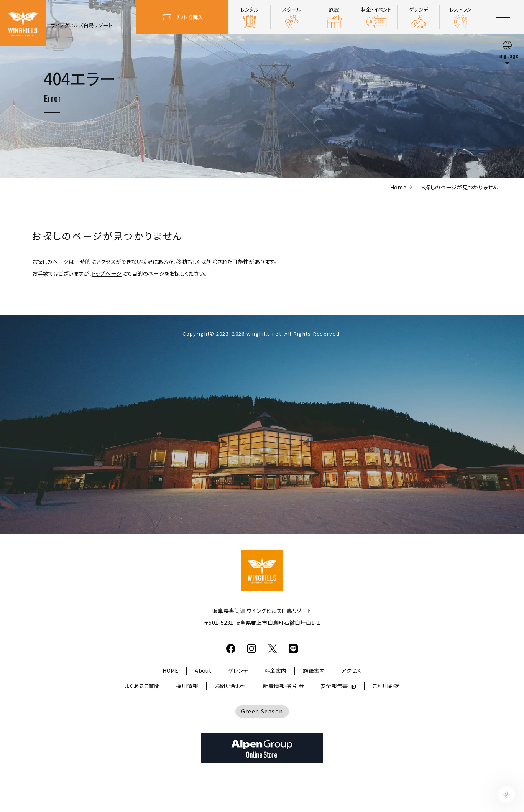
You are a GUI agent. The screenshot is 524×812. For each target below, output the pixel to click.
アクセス (352, 670)
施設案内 (314, 670)
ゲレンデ (238, 670)
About (203, 670)
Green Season (262, 711)
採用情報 (187, 686)
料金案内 (275, 670)
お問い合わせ (231, 686)
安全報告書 (334, 686)
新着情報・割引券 (283, 686)
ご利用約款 (386, 686)
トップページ (107, 273)
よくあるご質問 (142, 686)
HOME (170, 670)
